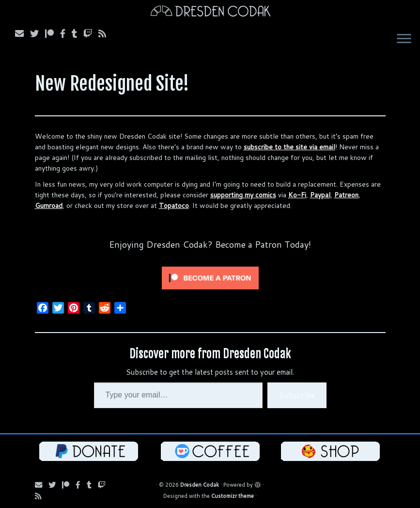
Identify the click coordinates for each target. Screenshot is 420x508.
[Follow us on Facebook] (66, 33)
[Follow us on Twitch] (91, 33)
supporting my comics (243, 195)
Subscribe (297, 395)
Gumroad (49, 206)
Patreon (346, 195)
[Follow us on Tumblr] (78, 33)
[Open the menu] (404, 40)
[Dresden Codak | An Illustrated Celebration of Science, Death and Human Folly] (210, 12)
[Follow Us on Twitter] (38, 33)
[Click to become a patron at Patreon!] (210, 277)
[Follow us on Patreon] (53, 33)
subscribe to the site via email (289, 147)
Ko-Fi (297, 195)
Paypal (320, 195)
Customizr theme (233, 496)
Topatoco (174, 206)
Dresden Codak (200, 485)
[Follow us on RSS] (105, 33)
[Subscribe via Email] (23, 33)
